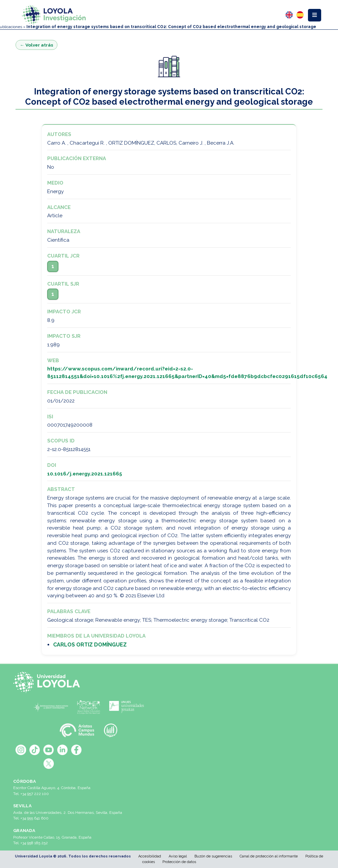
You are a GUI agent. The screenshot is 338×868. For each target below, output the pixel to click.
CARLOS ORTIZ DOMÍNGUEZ (90, 645)
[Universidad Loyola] (49, 682)
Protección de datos (179, 862)
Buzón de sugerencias (213, 856)
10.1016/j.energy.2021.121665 (85, 474)
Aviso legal (178, 856)
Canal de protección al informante (269, 856)
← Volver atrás (36, 45)
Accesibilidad (150, 856)
